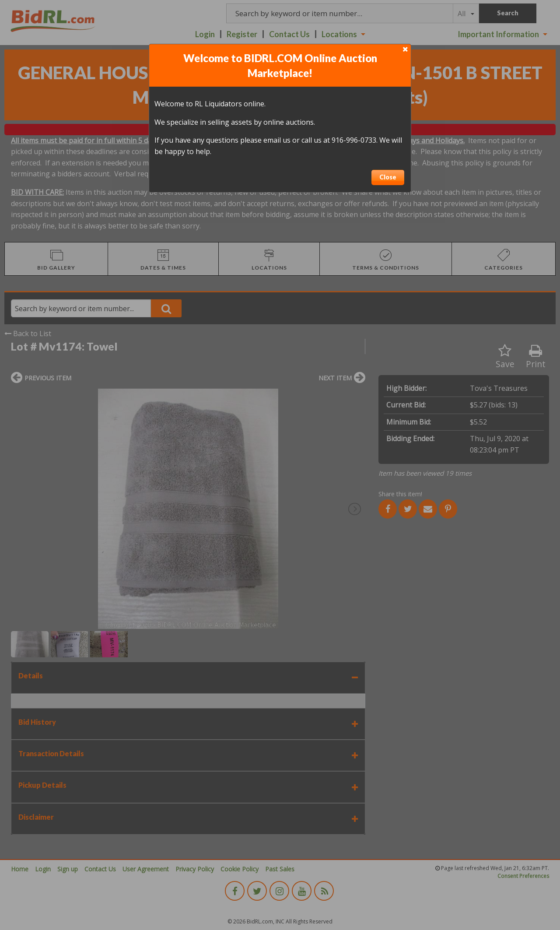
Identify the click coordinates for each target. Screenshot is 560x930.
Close (388, 177)
